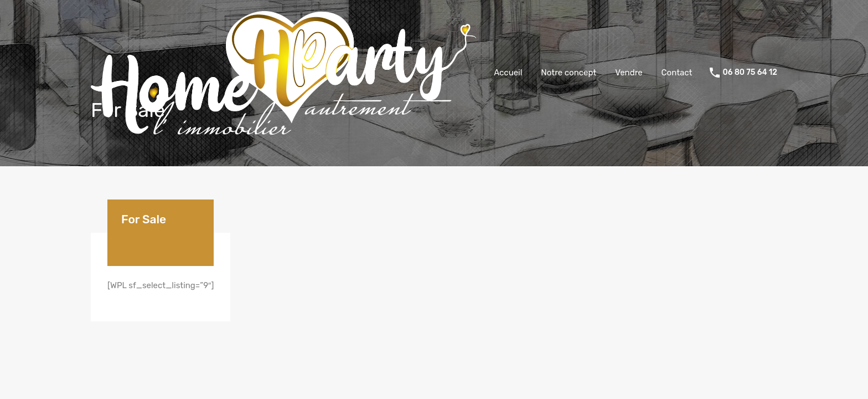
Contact (677, 73)
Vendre (629, 73)
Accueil (508, 73)
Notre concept (569, 73)
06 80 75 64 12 (750, 73)
